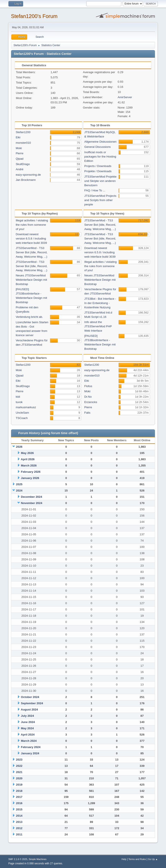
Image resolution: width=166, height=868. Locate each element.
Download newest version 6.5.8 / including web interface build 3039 (31, 239)
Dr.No (88, 397)
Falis (87, 413)
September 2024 (32, 703)
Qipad (20, 159)
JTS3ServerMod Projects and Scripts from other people (100, 200)
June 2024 (28, 722)
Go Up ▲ (153, 859)
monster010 (23, 143)
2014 (19, 816)
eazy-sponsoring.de (28, 175)
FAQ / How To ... (95, 190)
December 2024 (32, 497)
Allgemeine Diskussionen (100, 142)
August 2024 (29, 710)
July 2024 (27, 716)
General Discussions (97, 147)
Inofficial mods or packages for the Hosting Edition (100, 157)
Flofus (88, 386)
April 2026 (28, 459)
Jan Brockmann (26, 180)
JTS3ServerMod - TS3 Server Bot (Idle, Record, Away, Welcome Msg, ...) (32, 252)
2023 (19, 760)
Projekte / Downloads (98, 171)
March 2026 (29, 466)
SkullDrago (23, 164)
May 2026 (27, 453)
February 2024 (31, 747)
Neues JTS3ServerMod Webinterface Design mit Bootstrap (31, 280)
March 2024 (29, 741)
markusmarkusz (26, 407)
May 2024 (27, 728)
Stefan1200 (23, 132)
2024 (19, 491)
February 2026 (31, 472)
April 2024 (28, 735)
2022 (19, 766)
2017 (19, 797)
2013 (19, 822)
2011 (19, 834)
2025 (19, 484)
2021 (19, 772)
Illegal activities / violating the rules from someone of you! (32, 225)
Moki (19, 148)
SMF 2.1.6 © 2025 (18, 859)
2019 (19, 785)
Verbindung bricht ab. (29, 317)
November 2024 (32, 503)
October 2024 (30, 697)
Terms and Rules (137, 859)
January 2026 (30, 478)
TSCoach (22, 418)
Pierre (20, 153)
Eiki (18, 137)
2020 (19, 778)
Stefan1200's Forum (34, 16)
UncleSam (22, 413)
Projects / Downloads (98, 166)
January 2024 (30, 753)
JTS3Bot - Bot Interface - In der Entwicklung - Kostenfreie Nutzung (100, 303)
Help (124, 859)
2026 (19, 447)
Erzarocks (91, 402)
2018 (19, 791)
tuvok (19, 402)
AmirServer (125, 97)
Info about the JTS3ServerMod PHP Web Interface (98, 326)
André (20, 169)
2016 (19, 803)
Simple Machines (38, 859)
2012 (19, 828)
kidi (18, 397)
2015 (19, 809)
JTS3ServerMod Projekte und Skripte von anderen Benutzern (100, 181)
